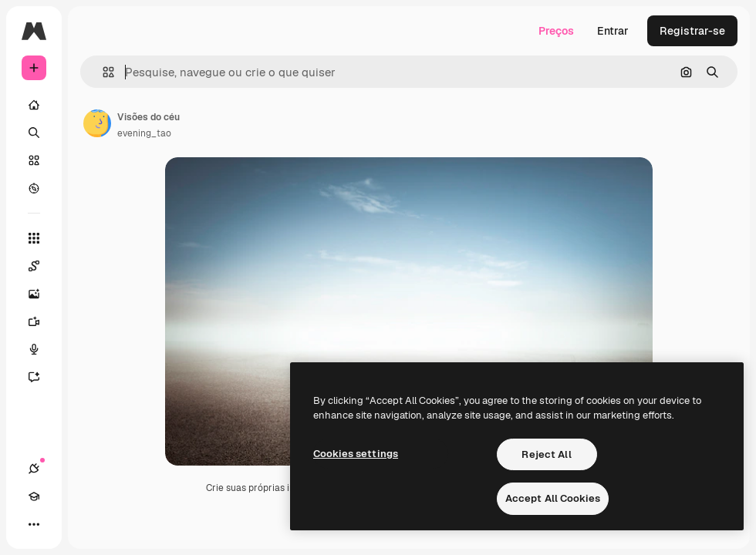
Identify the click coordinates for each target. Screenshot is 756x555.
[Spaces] (42, 266)
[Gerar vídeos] (42, 321)
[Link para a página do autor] (97, 123)
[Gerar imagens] (42, 294)
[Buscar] (34, 133)
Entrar (613, 31)
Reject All (546, 454)
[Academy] (34, 496)
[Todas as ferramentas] (34, 238)
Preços (556, 31)
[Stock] (34, 160)
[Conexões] (34, 469)
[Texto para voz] (42, 349)
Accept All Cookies (553, 498)
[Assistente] (42, 377)
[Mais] (34, 524)
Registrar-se (692, 31)
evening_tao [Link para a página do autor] (144, 133)
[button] (102, 72)
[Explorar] (34, 188)
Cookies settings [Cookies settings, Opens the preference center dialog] (356, 454)
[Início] (34, 105)
